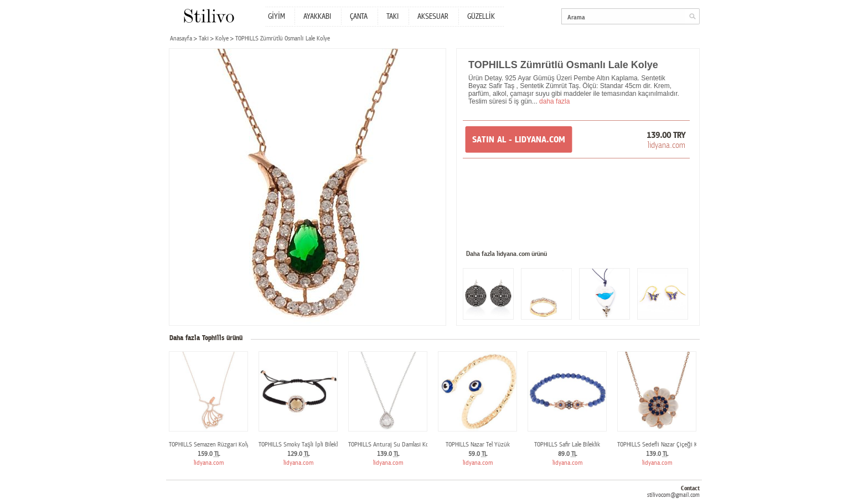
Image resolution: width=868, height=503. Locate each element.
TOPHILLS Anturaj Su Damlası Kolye (392, 445)
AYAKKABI (317, 17)
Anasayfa (181, 39)
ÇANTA (359, 17)
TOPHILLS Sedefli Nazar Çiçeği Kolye (662, 445)
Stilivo (208, 16)
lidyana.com (666, 145)
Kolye (222, 39)
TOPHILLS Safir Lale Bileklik (567, 445)
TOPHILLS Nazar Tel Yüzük (478, 445)
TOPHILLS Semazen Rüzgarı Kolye (210, 445)
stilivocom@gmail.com (673, 495)
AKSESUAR (433, 17)
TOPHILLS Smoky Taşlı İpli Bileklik (300, 445)
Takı (204, 39)
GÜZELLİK (481, 17)
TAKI (392, 17)
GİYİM (277, 17)
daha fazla (554, 101)
